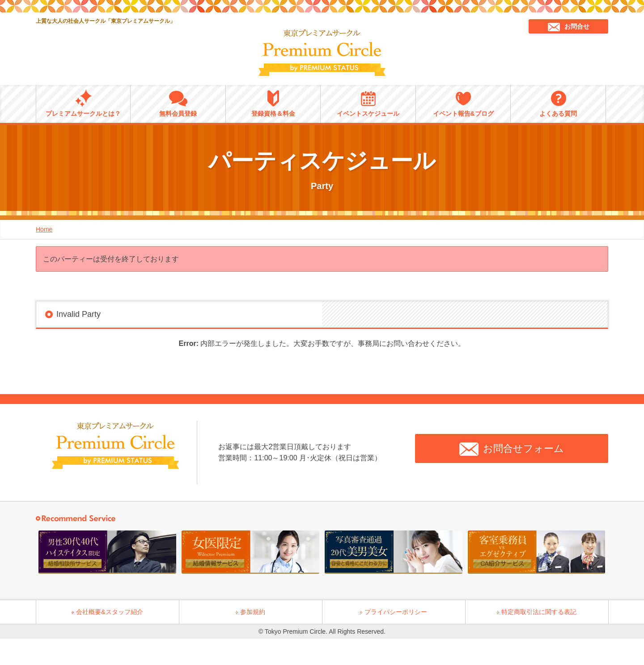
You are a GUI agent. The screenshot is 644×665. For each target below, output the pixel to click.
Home (44, 229)
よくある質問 (558, 103)
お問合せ (569, 27)
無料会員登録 (178, 103)
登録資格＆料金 (273, 103)
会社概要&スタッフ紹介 (109, 612)
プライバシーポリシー (396, 612)
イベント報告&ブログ (463, 103)
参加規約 (253, 612)
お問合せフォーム (512, 449)
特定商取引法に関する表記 (539, 612)
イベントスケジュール (368, 103)
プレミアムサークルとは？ (83, 103)
